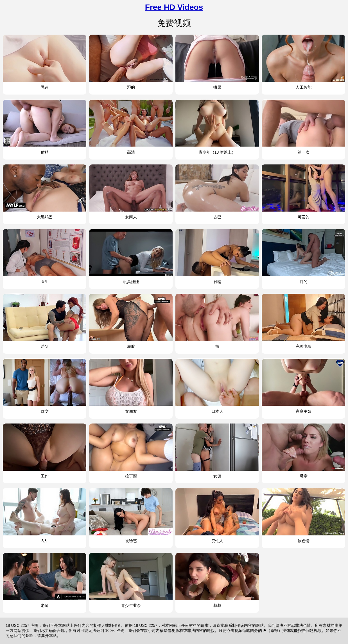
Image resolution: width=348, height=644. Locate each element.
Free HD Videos (174, 7)
